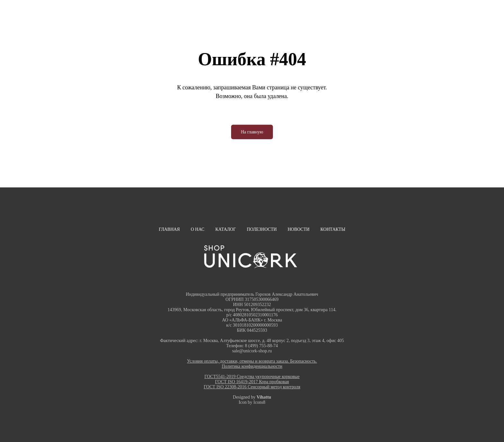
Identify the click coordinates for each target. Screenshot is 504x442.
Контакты (333, 229)
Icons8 (259, 402)
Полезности (262, 229)
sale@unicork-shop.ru (252, 351)
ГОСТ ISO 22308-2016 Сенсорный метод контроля (252, 387)
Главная (169, 229)
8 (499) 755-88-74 (261, 346)
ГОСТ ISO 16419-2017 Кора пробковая (252, 382)
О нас (197, 229)
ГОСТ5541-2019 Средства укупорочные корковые (252, 377)
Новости (299, 229)
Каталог (226, 229)
